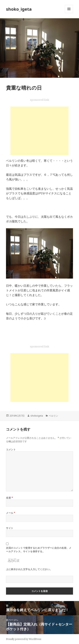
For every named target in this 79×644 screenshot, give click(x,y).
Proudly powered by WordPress (24, 639)
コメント (11, 450)
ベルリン (53, 416)
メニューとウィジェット (69, 13)
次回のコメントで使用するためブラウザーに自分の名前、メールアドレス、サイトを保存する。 (39, 550)
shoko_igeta (19, 9)
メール (11, 513)
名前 (9, 498)
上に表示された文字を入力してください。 (29, 569)
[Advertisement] (39, 131)
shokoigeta (37, 416)
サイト (10, 528)
